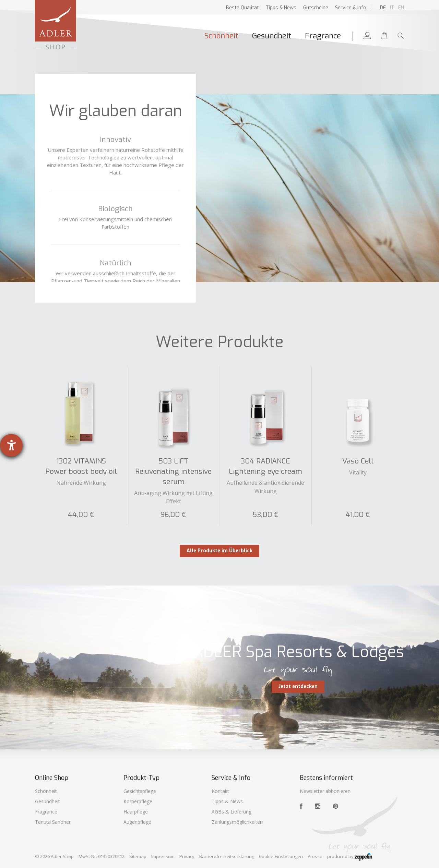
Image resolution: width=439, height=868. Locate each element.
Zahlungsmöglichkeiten (237, 822)
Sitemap (138, 856)
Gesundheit (272, 36)
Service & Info (351, 8)
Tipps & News (281, 8)
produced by (350, 857)
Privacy (187, 856)
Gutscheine (316, 8)
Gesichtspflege (140, 791)
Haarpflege (136, 812)
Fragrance (323, 36)
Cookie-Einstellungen (281, 856)
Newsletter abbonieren (325, 791)
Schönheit (221, 36)
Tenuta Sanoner (53, 822)
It (392, 8)
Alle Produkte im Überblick (219, 551)
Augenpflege (137, 822)
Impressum (163, 856)
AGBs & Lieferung (232, 812)
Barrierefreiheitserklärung (227, 856)
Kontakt (220, 791)
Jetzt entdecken (298, 686)
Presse (315, 856)
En (401, 8)
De (383, 8)
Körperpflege (138, 801)
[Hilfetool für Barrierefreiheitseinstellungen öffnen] (11, 445)
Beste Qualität (242, 8)
